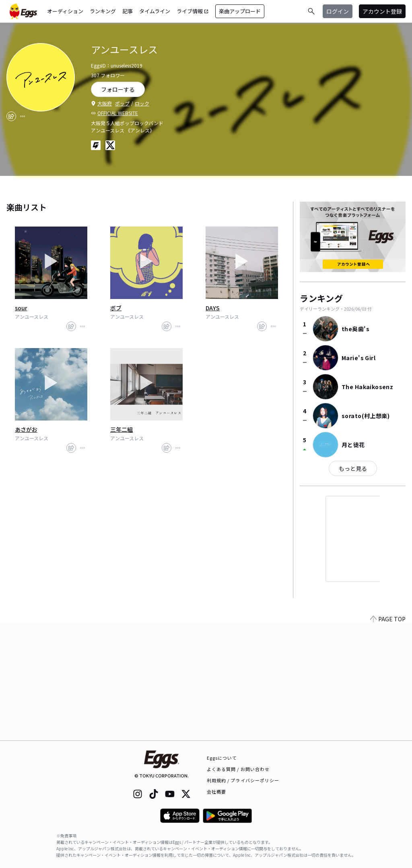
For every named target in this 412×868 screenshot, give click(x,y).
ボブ (116, 308)
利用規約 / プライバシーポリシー (243, 780)
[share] (11, 116)
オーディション (65, 11)
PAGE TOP (388, 736)
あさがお (26, 429)
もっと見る (353, 468)
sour (21, 308)
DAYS (213, 308)
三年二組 (122, 429)
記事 (128, 11)
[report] (23, 116)
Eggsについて (222, 758)
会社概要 (216, 792)
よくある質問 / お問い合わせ (238, 769)
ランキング (103, 11)
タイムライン (155, 11)
